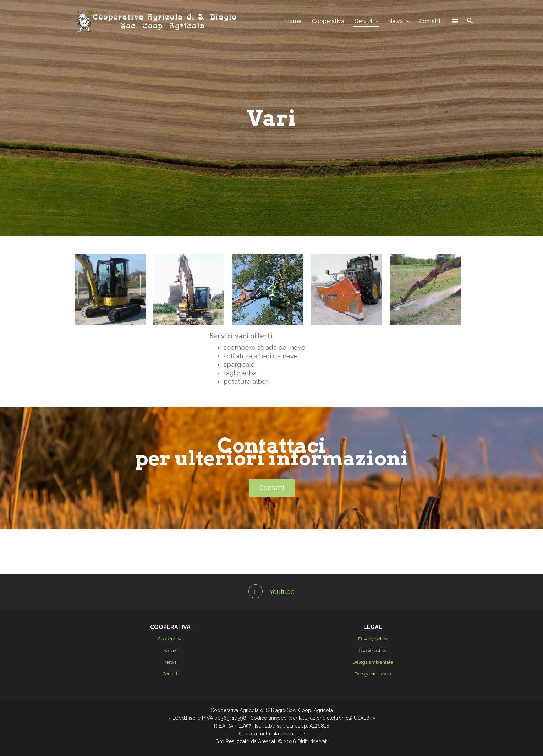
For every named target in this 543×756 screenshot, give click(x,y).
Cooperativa (328, 21)
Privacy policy (373, 639)
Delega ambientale (373, 662)
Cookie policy (373, 650)
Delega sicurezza (373, 674)
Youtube (271, 592)
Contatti (429, 21)
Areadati (267, 741)
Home (293, 21)
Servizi (363, 21)
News (395, 21)
